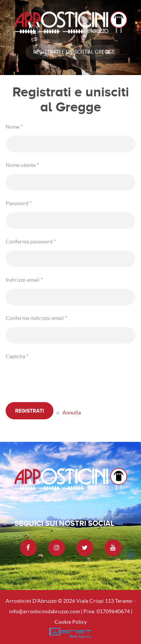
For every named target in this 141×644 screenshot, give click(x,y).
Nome (14, 127)
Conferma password (31, 242)
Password (19, 203)
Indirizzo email (24, 280)
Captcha (17, 356)
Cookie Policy (71, 622)
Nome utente (22, 165)
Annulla (72, 413)
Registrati (30, 411)
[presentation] (63, 380)
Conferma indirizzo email (36, 318)
